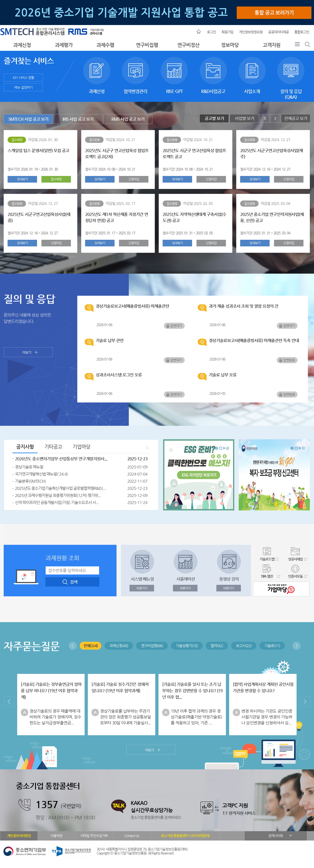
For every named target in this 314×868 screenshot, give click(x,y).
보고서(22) (244, 646)
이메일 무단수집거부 (94, 836)
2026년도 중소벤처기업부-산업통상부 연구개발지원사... (61, 459)
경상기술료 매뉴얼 (29, 467)
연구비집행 (147, 45)
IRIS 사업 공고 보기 (78, 119)
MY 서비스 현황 (23, 78)
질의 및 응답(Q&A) (291, 71)
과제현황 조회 (62, 558)
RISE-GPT (174, 71)
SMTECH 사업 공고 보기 (28, 119)
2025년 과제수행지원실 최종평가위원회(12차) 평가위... (58, 495)
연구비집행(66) (152, 646)
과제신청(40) (119, 646)
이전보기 (73, 646)
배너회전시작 (216, 448)
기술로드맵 (267, 559)
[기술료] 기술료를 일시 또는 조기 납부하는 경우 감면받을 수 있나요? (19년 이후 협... (192, 691)
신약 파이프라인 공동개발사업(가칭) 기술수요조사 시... (57, 502)
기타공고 (53, 447)
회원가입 (227, 32)
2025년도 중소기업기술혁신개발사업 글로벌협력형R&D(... (60, 488)
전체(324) (91, 646)
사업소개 (252, 71)
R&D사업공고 (213, 71)
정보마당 (230, 45)
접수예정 (56, 179)
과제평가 (64, 45)
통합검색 (308, 46)
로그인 (211, 32)
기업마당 (81, 447)
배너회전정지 (228, 448)
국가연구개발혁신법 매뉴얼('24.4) (41, 474)
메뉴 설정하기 (23, 87)
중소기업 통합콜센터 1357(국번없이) (185, 836)
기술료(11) (272, 646)
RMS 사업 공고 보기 (128, 119)
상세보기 (22, 179)
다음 (275, 118)
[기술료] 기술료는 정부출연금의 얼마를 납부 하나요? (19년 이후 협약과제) (51, 691)
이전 (265, 118)
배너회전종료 (221, 448)
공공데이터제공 (278, 32)
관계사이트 (276, 836)
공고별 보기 (214, 118)
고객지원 (272, 45)
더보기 (27, 352)
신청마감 (134, 179)
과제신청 (22, 45)
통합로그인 (302, 32)
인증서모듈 (295, 576)
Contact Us (132, 836)
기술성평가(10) (187, 646)
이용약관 (56, 836)
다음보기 (224, 448)
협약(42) (217, 646)
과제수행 (105, 45)
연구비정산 (188, 45)
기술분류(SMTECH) (30, 481)
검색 (74, 582)
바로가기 (142, 588)
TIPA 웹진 (267, 576)
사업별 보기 (244, 118)
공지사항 (25, 447)
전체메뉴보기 (297, 46)
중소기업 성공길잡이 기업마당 (281, 589)
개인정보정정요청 (251, 32)
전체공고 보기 (296, 118)
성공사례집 (295, 559)
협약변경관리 (136, 71)
